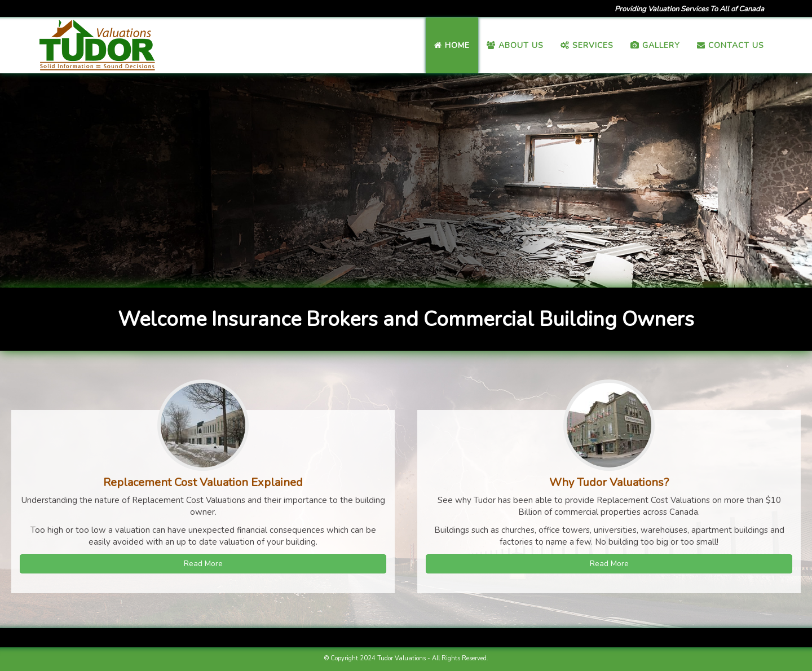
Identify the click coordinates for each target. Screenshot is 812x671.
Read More (203, 564)
